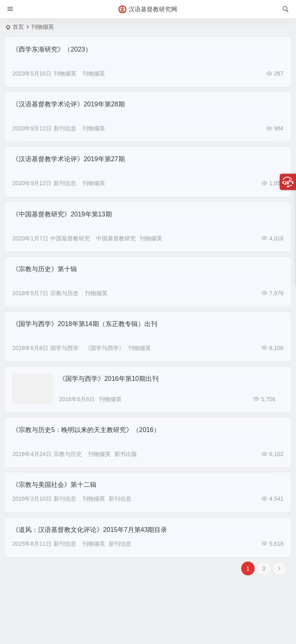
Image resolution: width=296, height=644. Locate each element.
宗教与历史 (64, 293)
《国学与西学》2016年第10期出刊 (108, 379)
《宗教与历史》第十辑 (45, 269)
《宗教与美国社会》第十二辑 (54, 485)
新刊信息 (65, 128)
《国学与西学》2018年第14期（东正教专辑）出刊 (85, 324)
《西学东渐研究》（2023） (52, 49)
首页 (18, 27)
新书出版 (126, 454)
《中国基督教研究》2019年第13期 (62, 214)
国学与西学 (64, 348)
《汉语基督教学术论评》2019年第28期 (68, 104)
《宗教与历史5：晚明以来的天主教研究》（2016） (86, 430)
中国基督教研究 (70, 238)
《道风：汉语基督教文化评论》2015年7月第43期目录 (90, 530)
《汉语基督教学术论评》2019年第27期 (68, 159)
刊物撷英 (65, 73)
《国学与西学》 (105, 348)
